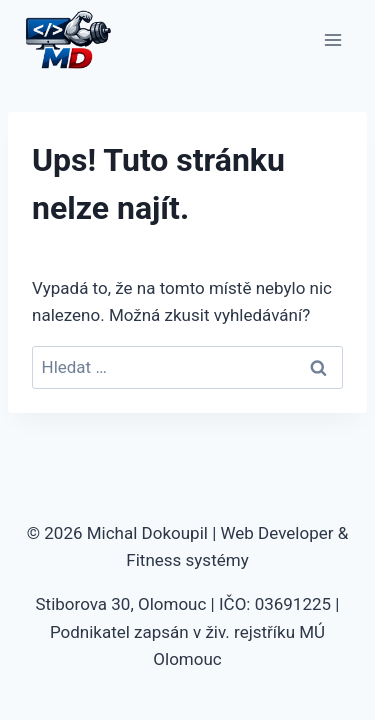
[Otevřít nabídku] (332, 39)
